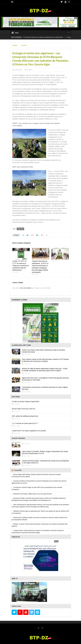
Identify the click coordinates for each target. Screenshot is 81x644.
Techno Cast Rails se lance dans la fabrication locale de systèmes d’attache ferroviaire (43, 351)
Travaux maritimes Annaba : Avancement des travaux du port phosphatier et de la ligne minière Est (45, 462)
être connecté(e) (26, 288)
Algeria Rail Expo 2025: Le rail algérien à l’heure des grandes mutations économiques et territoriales (45, 379)
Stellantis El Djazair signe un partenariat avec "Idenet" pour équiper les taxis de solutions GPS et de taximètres (40, 512)
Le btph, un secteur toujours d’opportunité (25, 401)
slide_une (20, 229)
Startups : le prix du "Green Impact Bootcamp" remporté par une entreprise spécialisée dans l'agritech (40, 525)
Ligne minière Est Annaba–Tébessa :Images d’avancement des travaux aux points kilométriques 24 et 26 (45, 452)
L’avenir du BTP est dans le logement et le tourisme (29, 431)
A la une (24, 45)
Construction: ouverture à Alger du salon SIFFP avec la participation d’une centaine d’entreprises (37, 488)
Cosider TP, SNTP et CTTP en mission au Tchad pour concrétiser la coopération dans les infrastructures (41, 37)
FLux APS (18, 470)
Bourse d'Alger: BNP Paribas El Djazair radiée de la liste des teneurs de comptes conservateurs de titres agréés (36, 475)
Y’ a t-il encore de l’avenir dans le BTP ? (25, 423)
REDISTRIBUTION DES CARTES (23, 409)
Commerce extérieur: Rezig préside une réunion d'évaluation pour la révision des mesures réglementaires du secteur (39, 482)
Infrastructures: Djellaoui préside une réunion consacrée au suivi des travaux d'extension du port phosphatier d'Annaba (39, 519)
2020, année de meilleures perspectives (25, 416)
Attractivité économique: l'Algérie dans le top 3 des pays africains (33, 494)
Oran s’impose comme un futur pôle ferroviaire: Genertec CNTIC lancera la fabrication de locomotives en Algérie (45, 360)
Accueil (15, 45)
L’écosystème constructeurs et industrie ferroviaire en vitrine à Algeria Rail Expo (45, 388)
